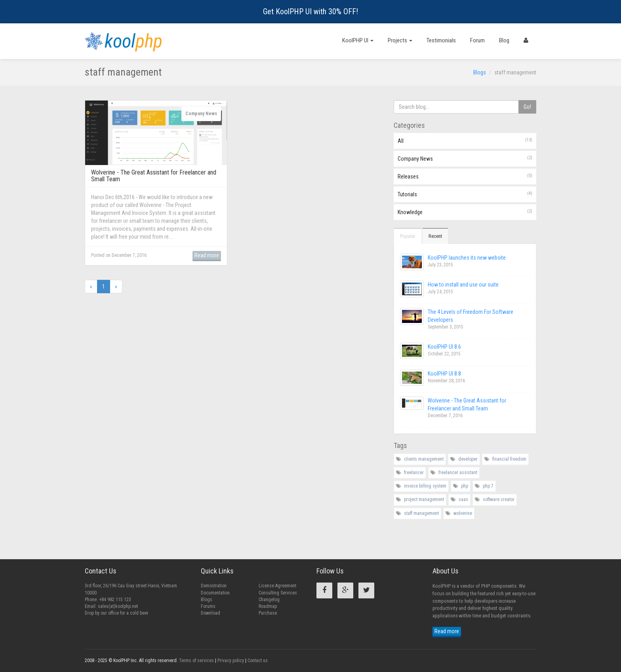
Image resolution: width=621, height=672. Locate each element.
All (465, 140)
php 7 (488, 486)
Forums (208, 606)
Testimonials (441, 40)
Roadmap (268, 606)
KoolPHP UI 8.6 (444, 347)
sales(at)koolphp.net (118, 606)
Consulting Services (278, 593)
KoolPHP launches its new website (467, 258)
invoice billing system (425, 486)
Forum (477, 40)
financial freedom (509, 459)
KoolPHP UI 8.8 (444, 374)
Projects (400, 40)
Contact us (258, 661)
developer (468, 459)
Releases (465, 176)
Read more (207, 255)
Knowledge (465, 212)
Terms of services (196, 661)
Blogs (480, 72)
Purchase (268, 613)
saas (463, 499)
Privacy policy (231, 661)
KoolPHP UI (358, 40)
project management (424, 499)
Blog (504, 40)
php (465, 486)
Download (210, 613)
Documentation (215, 593)
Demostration (214, 586)
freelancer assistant (458, 473)
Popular (408, 236)
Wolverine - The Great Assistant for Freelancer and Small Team (154, 176)
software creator (499, 499)
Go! (527, 107)
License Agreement (277, 586)
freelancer (414, 473)
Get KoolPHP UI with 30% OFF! (310, 11)
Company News (465, 158)
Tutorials (465, 194)
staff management (421, 513)
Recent (435, 236)
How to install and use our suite (463, 285)
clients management (424, 459)
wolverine (463, 513)
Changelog (269, 600)
